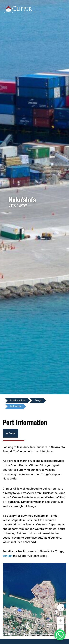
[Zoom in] (61, 621)
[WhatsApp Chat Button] (60, 635)
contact (8, 556)
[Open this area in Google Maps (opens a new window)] (10, 634)
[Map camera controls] (61, 608)
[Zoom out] (61, 628)
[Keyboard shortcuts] (26, 635)
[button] (11, 433)
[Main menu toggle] (61, 9)
